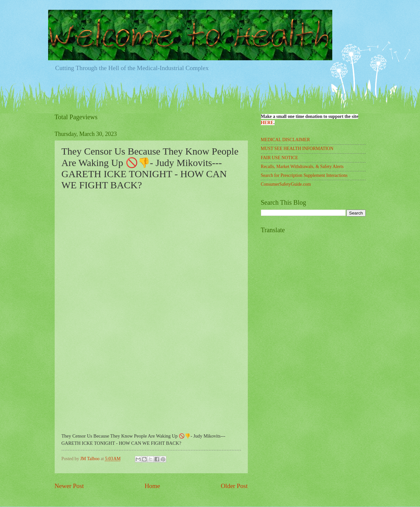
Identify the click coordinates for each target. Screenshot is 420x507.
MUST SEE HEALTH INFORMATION (297, 149)
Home (152, 486)
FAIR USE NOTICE (280, 158)
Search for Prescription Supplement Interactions (304, 175)
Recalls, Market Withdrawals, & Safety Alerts (302, 167)
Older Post (234, 486)
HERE (267, 123)
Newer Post (69, 486)
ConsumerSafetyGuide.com (286, 184)
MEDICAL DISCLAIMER (285, 140)
